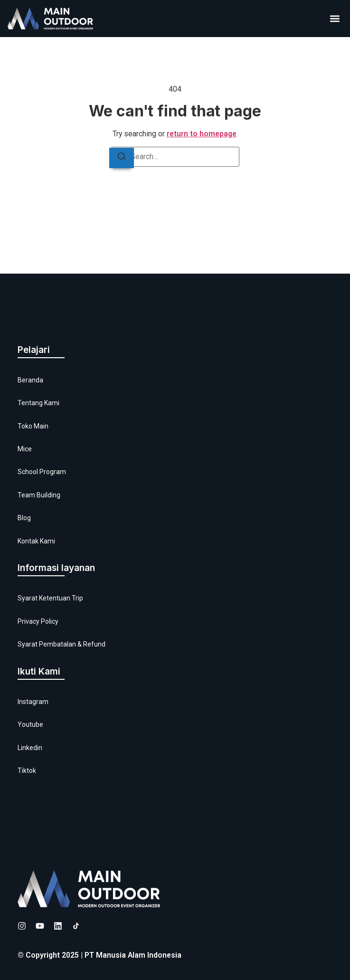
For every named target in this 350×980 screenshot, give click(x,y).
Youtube (30, 724)
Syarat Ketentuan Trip (50, 598)
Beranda (30, 380)
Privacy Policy (38, 621)
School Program (42, 472)
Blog (24, 518)
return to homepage (202, 134)
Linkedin (30, 748)
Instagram (33, 702)
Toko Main (33, 426)
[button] (335, 19)
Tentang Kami (38, 403)
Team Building (39, 495)
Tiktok (27, 771)
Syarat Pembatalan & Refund (61, 644)
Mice (25, 449)
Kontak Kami (36, 541)
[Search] (122, 158)
